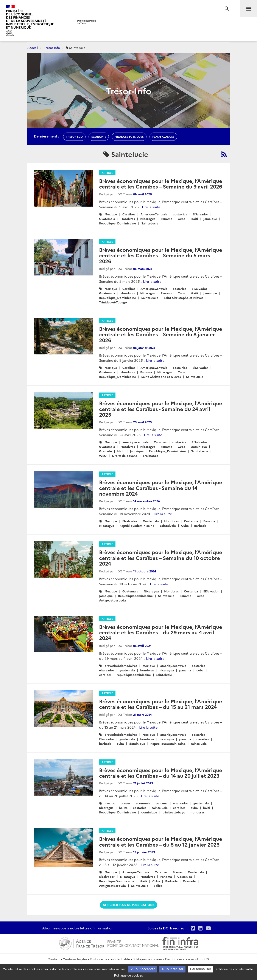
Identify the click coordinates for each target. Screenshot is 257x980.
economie (99, 137)
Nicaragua (148, 219)
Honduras (128, 219)
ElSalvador (200, 214)
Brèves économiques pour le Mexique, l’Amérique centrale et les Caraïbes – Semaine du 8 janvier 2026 (161, 334)
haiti (206, 808)
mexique (149, 666)
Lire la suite (151, 207)
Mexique (111, 214)
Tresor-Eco (74, 137)
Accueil (33, 48)
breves (125, 803)
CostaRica (185, 876)
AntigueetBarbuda (112, 886)
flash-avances (163, 137)
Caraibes (129, 214)
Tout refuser (172, 969)
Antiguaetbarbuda (112, 600)
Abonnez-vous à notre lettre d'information (78, 928)
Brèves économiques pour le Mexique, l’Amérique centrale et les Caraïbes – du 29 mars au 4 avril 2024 (161, 632)
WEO (103, 456)
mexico (110, 803)
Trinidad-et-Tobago (113, 302)
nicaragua (167, 670)
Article (107, 173)
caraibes (105, 675)
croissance (151, 456)
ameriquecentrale (135, 442)
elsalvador (107, 670)
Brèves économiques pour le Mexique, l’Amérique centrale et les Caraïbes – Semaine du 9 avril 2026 (161, 183)
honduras (147, 670)
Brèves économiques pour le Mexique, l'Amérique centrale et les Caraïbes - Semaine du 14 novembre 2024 (161, 488)
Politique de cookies (147, 959)
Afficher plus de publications (129, 905)
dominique (137, 744)
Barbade (200, 526)
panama (185, 670)
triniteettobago (174, 812)
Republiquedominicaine (137, 526)
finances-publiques (129, 137)
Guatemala (107, 219)
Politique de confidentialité (110, 959)
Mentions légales (75, 959)
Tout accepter (143, 969)
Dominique (199, 447)
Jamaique (210, 219)
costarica (180, 289)
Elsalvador (107, 739)
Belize (158, 886)
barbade (105, 744)
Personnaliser (201, 969)
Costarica (191, 521)
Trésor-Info (52, 48)
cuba (200, 670)
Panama (167, 219)
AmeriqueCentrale (154, 214)
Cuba (181, 219)
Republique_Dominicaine (118, 223)
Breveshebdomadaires (121, 734)
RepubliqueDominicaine (168, 744)
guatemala (127, 670)
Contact (54, 959)
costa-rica (180, 214)
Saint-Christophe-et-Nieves (183, 298)
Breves (178, 872)
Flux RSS (203, 959)
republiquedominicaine (134, 675)
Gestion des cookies (180, 959)
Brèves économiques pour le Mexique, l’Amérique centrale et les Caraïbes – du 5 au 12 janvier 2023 (161, 841)
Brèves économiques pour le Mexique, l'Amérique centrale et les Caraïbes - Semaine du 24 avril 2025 (161, 409)
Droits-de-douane (125, 456)
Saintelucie (168, 526)
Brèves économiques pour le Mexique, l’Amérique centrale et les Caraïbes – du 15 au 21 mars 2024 (161, 704)
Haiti (194, 219)
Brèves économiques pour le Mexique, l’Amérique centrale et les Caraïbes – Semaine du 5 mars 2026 (161, 255)
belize (123, 808)
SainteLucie (150, 223)
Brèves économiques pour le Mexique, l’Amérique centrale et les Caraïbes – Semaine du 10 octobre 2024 (161, 558)
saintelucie (164, 675)
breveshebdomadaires (121, 666)
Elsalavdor (130, 521)
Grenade (105, 451)
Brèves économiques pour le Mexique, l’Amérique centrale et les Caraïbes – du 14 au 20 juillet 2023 (161, 773)
